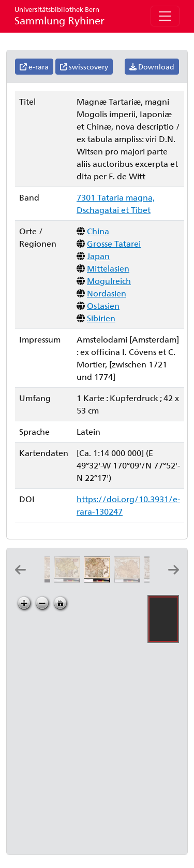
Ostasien (103, 305)
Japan (98, 256)
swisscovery (84, 67)
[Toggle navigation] (165, 16)
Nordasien (107, 293)
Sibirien (101, 318)
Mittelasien (108, 268)
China (98, 231)
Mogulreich (109, 281)
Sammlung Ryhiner (59, 16)
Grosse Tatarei (114, 243)
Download (152, 67)
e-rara (34, 67)
